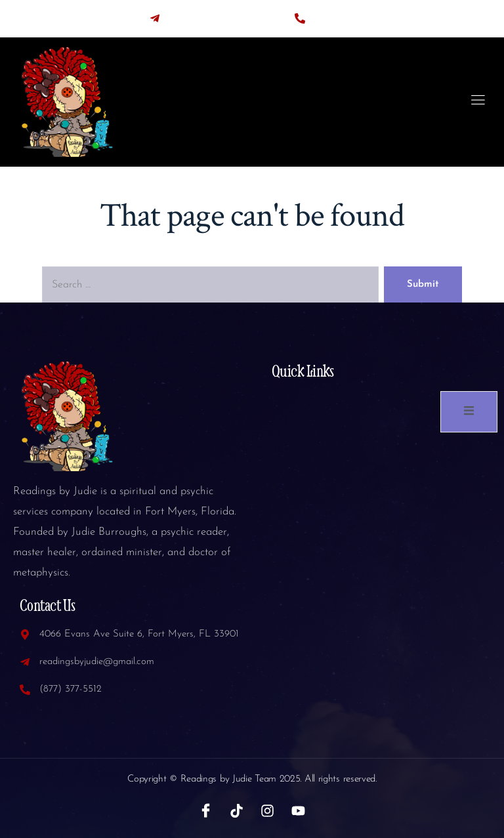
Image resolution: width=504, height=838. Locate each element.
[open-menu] (478, 102)
